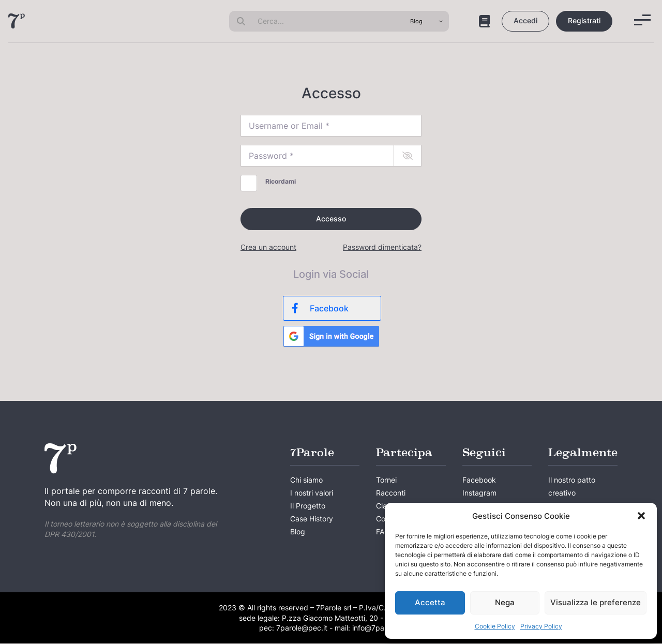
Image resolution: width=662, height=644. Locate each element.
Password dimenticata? (382, 247)
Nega (505, 602)
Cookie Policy (495, 626)
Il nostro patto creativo (572, 487)
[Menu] (642, 20)
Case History (312, 520)
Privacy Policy (541, 626)
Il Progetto (308, 506)
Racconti (391, 493)
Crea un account (268, 247)
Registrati (584, 20)
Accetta (430, 602)
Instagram (479, 493)
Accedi (525, 20)
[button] (641, 516)
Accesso (331, 219)
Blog (298, 533)
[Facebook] (332, 308)
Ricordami (281, 181)
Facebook (479, 480)
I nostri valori (312, 493)
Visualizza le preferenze (596, 602)
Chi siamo (306, 480)
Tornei (386, 480)
